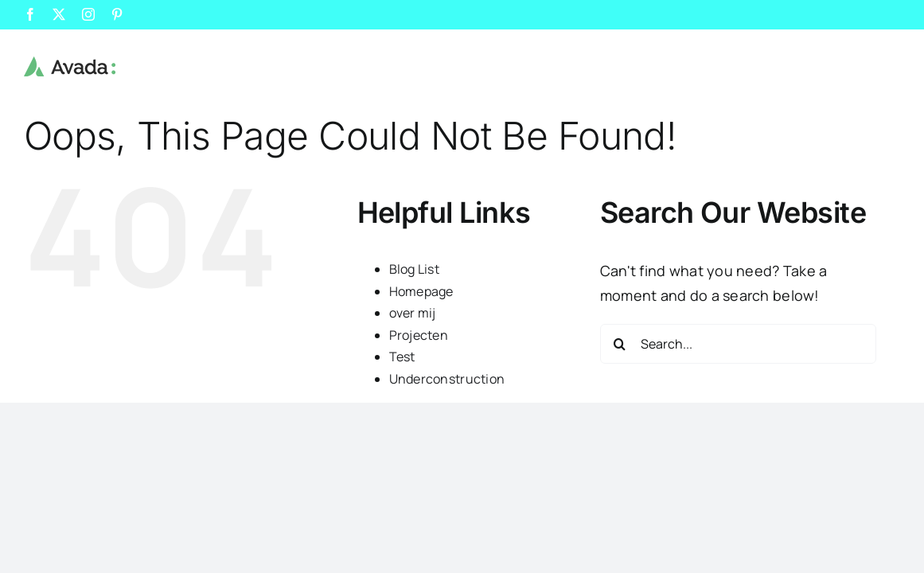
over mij (413, 313)
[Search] (620, 344)
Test (402, 357)
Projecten (419, 335)
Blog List (414, 269)
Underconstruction (447, 379)
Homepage (421, 291)
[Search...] (738, 344)
